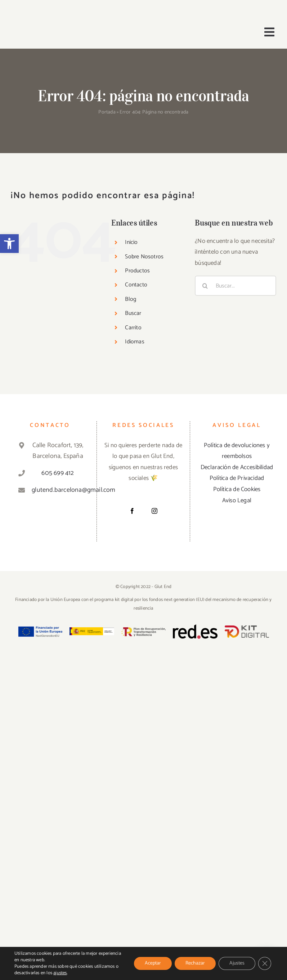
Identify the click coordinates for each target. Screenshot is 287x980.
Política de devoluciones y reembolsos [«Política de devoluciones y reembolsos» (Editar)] (237, 451)
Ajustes (237, 963)
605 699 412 (58, 473)
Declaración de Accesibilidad (237, 467)
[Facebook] (132, 511)
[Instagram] (154, 511)
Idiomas (134, 342)
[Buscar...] (236, 286)
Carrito (133, 328)
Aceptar (153, 963)
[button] (9, 244)
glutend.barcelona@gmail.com (58, 490)
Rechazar (195, 963)
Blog (131, 299)
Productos (137, 271)
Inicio (131, 242)
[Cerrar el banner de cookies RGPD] (265, 963)
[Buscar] (205, 286)
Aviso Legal (237, 500)
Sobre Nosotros (144, 257)
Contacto (136, 285)
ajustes (60, 973)
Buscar (133, 313)
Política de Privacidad (237, 478)
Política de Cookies (237, 489)
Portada (107, 112)
